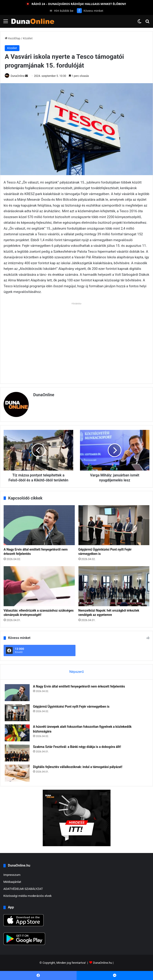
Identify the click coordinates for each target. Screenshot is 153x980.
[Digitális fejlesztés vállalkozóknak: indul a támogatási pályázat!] (17, 773)
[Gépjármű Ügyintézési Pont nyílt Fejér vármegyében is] (114, 525)
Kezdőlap (13, 38)
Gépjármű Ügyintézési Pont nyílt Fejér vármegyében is (71, 707)
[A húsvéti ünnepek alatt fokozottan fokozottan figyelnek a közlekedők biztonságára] (17, 733)
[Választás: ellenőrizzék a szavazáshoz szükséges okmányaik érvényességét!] (39, 586)
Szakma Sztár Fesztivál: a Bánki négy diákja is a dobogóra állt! (77, 747)
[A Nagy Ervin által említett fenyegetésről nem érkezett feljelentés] (39, 525)
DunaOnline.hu (103, 963)
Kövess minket (90, 11)
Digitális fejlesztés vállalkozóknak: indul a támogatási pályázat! (78, 767)
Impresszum (12, 875)
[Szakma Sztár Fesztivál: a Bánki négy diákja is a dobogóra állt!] (17, 753)
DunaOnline (18, 76)
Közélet (28, 38)
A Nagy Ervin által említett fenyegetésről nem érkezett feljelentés (79, 686)
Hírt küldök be (62, 11)
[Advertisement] (76, 338)
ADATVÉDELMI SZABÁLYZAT (23, 889)
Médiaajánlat (12, 882)
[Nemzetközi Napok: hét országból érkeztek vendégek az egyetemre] (114, 586)
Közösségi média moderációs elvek (28, 896)
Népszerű (76, 672)
